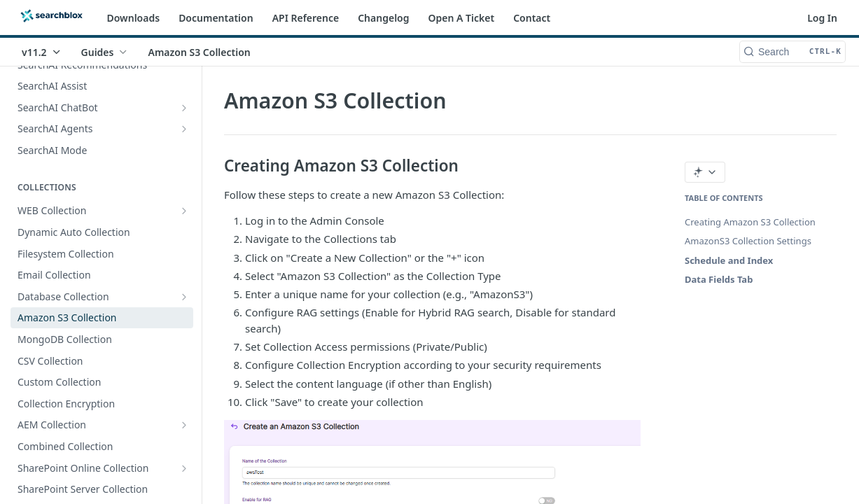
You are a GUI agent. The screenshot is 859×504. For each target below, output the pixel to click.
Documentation (216, 18)
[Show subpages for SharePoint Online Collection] (184, 468)
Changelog (383, 18)
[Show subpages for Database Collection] (184, 297)
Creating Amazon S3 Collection (750, 222)
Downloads (134, 18)
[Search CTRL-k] (792, 52)
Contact (532, 18)
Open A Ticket (462, 18)
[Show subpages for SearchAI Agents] (184, 129)
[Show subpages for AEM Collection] (184, 425)
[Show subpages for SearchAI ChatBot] (184, 108)
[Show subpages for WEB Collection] (184, 211)
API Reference (306, 18)
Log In (822, 18)
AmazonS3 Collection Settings (748, 241)
